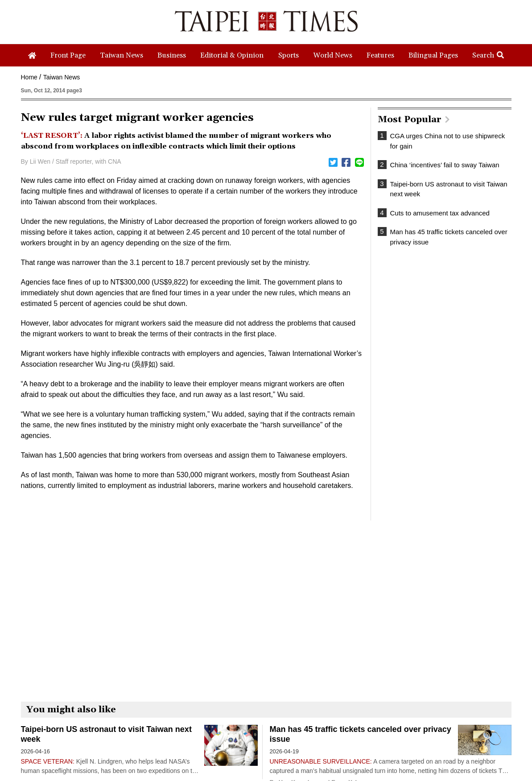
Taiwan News (62, 77)
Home (29, 77)
